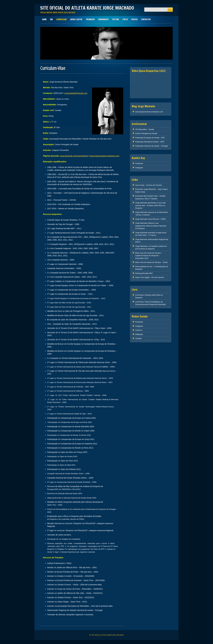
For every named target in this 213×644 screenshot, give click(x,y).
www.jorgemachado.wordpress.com (104, 156)
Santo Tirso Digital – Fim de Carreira (149, 277)
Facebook (139, 163)
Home (44, 19)
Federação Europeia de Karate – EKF (150, 138)
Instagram (139, 168)
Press (125, 19)
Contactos (146, 19)
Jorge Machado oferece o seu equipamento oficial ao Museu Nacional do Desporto (151, 226)
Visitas (134, 19)
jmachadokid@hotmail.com (76, 93)
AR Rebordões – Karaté (145, 129)
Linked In (139, 330)
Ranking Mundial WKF (144, 273)
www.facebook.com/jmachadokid (74, 156)
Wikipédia (139, 334)
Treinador (90, 19)
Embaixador (103, 19)
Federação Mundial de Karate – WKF (150, 142)
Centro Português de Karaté (146, 133)
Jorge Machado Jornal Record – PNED (150, 219)
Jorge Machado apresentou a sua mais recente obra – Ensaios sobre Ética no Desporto (150, 205)
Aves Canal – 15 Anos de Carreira (148, 185)
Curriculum (61, 19)
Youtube (116, 19)
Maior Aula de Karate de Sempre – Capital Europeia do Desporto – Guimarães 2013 (149, 256)
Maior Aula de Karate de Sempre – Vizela (151, 262)
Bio (51, 19)
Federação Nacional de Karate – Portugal (151, 146)
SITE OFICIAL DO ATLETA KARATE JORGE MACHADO (87, 8)
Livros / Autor (76, 19)
